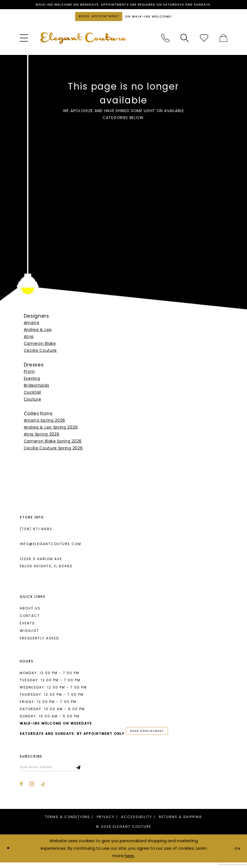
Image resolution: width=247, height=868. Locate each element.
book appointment (151, 735)
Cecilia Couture (40, 353)
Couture (33, 402)
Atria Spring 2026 (42, 437)
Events (27, 626)
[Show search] (185, 41)
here (129, 861)
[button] (24, 41)
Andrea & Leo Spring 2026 (51, 430)
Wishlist (29, 633)
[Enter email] (56, 772)
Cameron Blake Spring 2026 (53, 444)
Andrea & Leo (38, 333)
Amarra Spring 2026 (45, 423)
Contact (30, 618)
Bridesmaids (37, 388)
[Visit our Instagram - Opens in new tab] (32, 790)
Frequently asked (39, 641)
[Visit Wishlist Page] (204, 41)
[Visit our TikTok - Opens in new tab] (43, 790)
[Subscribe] (90, 772)
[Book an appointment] (99, 18)
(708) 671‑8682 (36, 532)
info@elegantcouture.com (50, 547)
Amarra (32, 326)
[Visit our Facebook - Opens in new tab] (21, 790)
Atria (29, 340)
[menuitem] (24, 41)
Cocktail (33, 395)
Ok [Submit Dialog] (237, 854)
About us (30, 611)
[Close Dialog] (9, 854)
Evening (32, 381)
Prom (29, 374)
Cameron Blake (40, 346)
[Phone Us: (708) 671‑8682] (165, 41)
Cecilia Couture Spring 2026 (53, 451)
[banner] (83, 41)
